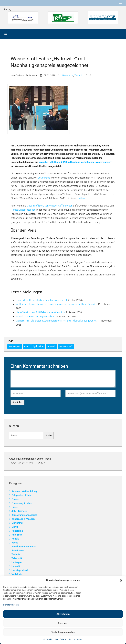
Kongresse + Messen (23, 519)
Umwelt (16, 566)
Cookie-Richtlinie (51, 639)
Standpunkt (18, 551)
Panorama (68, 76)
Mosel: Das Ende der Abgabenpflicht (35, 317)
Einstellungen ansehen (63, 632)
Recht (15, 543)
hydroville (38, 346)
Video (82, 198)
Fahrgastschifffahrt (22, 495)
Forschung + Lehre (22, 503)
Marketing (17, 523)
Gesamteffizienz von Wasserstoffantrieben (50, 206)
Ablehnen (63, 623)
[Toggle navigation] (120, 3)
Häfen (15, 507)
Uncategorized (20, 570)
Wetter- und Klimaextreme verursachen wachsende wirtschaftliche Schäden (57, 304)
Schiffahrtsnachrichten (24, 547)
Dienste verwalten (11, 605)
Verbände (17, 574)
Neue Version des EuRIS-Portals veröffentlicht (41, 312)
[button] (121, 580)
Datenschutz (65, 639)
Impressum (78, 639)
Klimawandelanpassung (24, 515)
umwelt (51, 346)
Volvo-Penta (44, 178)
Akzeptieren (63, 614)
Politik (15, 539)
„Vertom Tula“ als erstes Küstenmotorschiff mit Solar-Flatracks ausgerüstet (56, 321)
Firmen (15, 499)
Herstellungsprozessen (23, 210)
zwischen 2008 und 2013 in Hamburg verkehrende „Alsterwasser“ (75, 162)
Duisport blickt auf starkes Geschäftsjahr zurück (42, 300)
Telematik (17, 558)
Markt (15, 527)
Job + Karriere (19, 511)
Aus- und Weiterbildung (24, 491)
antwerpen (15, 346)
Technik (79, 76)
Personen (17, 535)
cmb (27, 346)
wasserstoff (66, 346)
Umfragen (17, 562)
